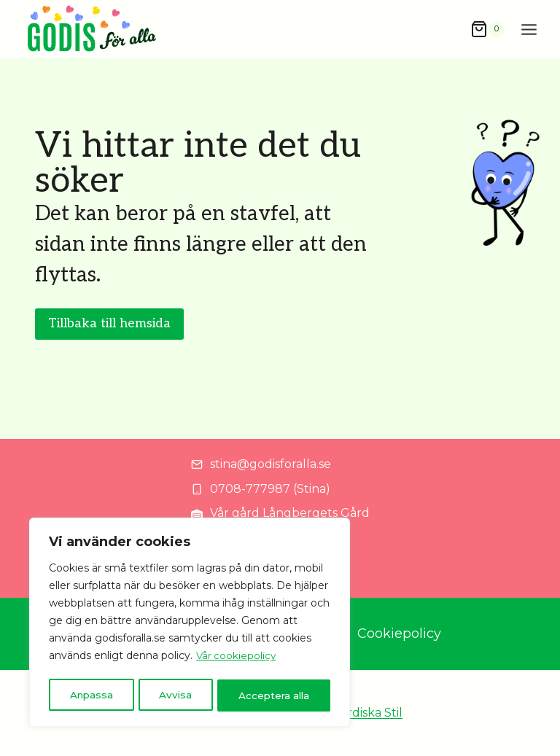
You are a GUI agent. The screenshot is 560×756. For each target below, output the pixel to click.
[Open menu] (529, 29)
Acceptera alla (274, 695)
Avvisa (176, 695)
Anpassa (91, 695)
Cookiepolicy (399, 634)
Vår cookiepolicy (237, 659)
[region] (190, 624)
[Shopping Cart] (487, 30)
